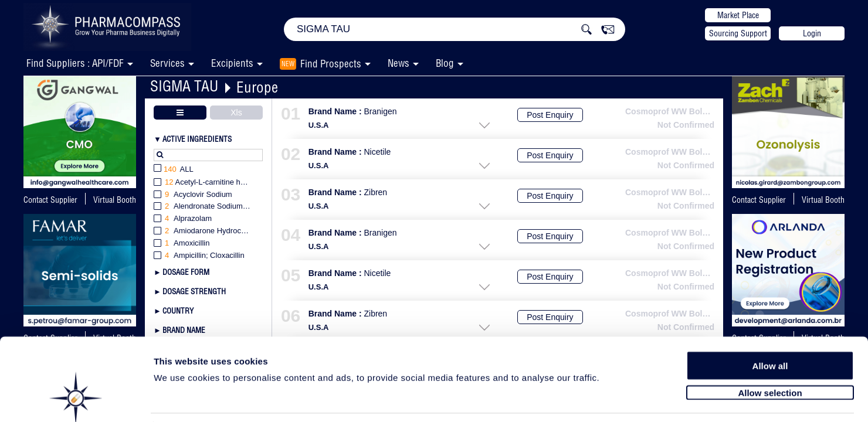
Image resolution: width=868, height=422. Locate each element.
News (399, 63)
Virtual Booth (115, 200)
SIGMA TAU (184, 86)
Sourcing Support (738, 33)
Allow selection (770, 350)
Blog (445, 63)
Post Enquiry (550, 115)
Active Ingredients (197, 139)
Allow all (770, 324)
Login (812, 33)
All (174, 170)
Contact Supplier (50, 200)
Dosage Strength (194, 291)
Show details (616, 399)
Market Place (738, 15)
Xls (236, 113)
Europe (257, 87)
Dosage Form (186, 272)
